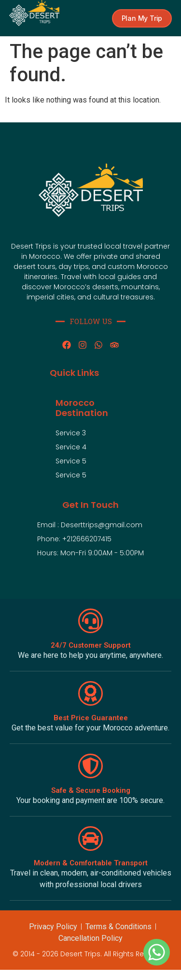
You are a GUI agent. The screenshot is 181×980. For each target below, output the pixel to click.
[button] (142, 18)
